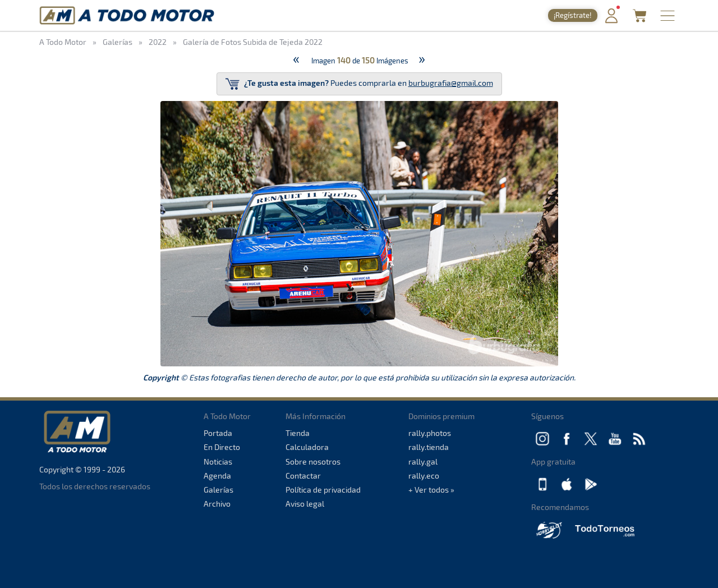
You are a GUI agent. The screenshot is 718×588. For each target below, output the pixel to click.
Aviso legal (305, 504)
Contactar (303, 476)
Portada (218, 433)
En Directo (222, 447)
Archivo (217, 504)
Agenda (217, 476)
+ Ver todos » (431, 490)
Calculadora (307, 447)
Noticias (218, 461)
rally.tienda (429, 447)
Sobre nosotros (313, 461)
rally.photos (430, 433)
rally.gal (423, 461)
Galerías (218, 490)
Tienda (298, 433)
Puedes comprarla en (359, 84)
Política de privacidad (323, 490)
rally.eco (424, 476)
